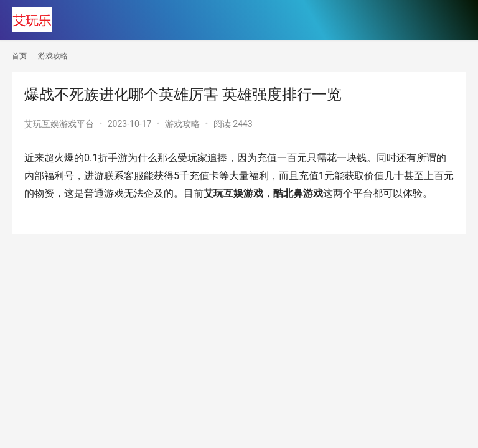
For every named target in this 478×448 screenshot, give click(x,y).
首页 (19, 56)
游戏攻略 (182, 124)
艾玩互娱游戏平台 (59, 124)
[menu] (453, 20)
